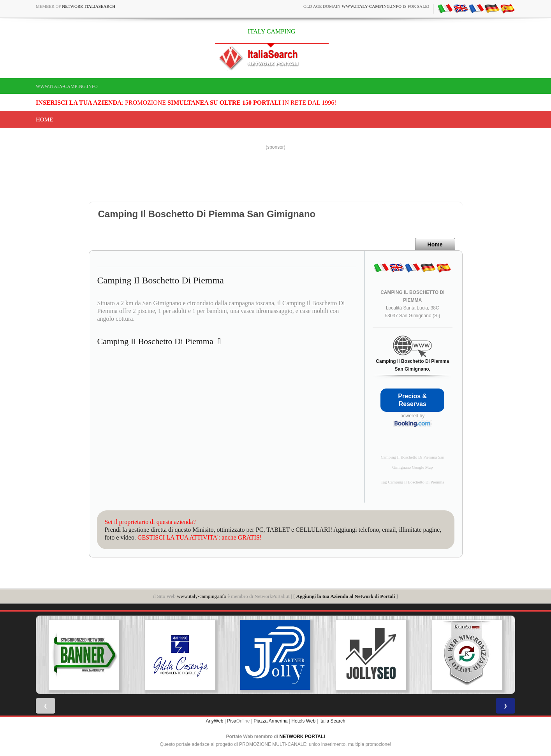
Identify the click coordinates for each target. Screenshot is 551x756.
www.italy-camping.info (67, 86)
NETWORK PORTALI (302, 737)
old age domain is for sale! (366, 6)
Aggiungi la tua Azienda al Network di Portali (346, 596)
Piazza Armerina (270, 721)
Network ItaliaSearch (89, 6)
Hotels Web (303, 721)
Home (44, 120)
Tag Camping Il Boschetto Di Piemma (413, 482)
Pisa (231, 721)
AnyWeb (214, 721)
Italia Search (332, 721)
